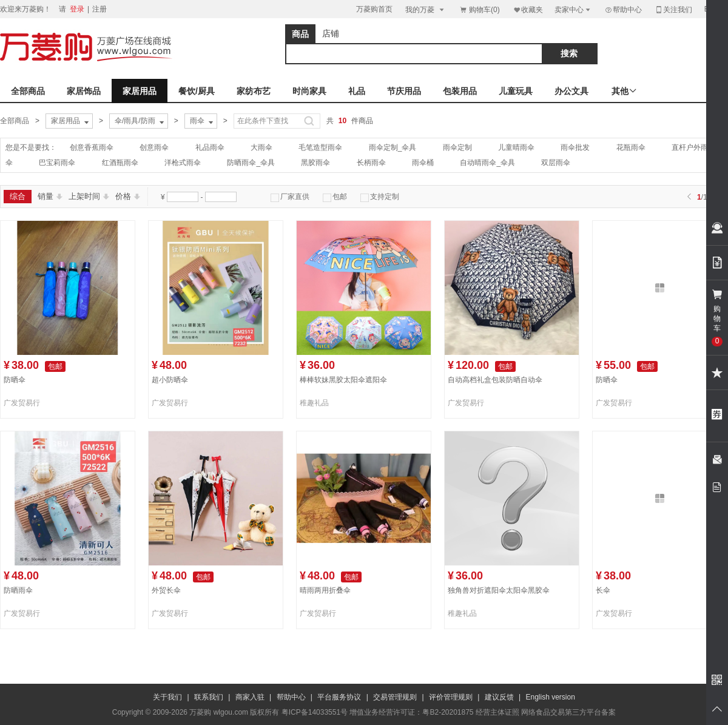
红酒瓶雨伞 (120, 163)
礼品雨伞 (210, 147)
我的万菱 (426, 9)
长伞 (603, 590)
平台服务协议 (339, 697)
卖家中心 (573, 9)
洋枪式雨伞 (183, 163)
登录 (77, 9)
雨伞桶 (423, 163)
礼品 (357, 91)
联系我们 (209, 697)
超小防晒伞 (170, 380)
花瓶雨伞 (631, 147)
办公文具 (571, 91)
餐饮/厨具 (197, 91)
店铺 (331, 33)
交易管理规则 (395, 697)
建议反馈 (499, 697)
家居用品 (140, 91)
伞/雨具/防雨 (140, 121)
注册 (99, 9)
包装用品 (460, 91)
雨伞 (203, 121)
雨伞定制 (457, 147)
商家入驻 (250, 697)
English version (551, 697)
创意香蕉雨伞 (92, 147)
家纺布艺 (254, 91)
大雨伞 (261, 147)
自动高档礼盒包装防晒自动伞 (495, 380)
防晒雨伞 (18, 590)
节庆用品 (404, 91)
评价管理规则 (451, 697)
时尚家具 (309, 91)
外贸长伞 (166, 590)
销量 (50, 196)
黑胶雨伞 (315, 163)
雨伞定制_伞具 (393, 147)
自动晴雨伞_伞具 (487, 163)
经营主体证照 (497, 712)
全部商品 (28, 91)
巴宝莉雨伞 (57, 163)
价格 (128, 196)
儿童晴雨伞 (516, 147)
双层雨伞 (556, 163)
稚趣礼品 (314, 403)
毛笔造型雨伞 (320, 147)
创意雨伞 (154, 147)
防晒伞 (15, 380)
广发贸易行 (22, 403)
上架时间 (89, 196)
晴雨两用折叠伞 (325, 590)
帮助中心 (623, 10)
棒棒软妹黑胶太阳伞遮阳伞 (343, 380)
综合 (18, 196)
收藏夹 (528, 9)
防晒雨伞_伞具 (251, 163)
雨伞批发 (575, 147)
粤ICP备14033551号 (315, 712)
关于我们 (167, 697)
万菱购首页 (374, 9)
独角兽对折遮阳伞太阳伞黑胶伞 (499, 590)
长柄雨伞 (371, 163)
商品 (300, 34)
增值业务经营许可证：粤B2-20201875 (411, 712)
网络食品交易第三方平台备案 (568, 712)
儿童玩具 (516, 91)
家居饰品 (84, 91)
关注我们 (673, 9)
